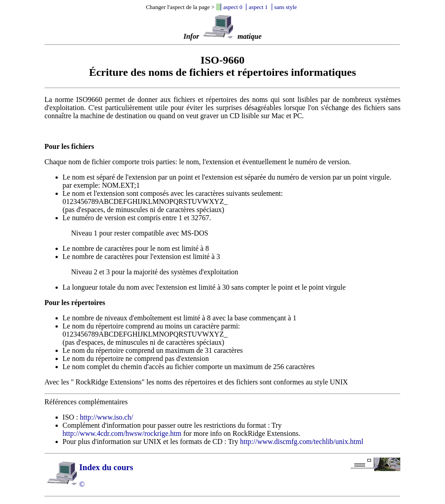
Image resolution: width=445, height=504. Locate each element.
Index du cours (107, 467)
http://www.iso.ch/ (107, 417)
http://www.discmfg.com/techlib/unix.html (302, 442)
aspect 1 (258, 7)
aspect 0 (233, 7)
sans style (286, 7)
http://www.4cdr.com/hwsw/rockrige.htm (122, 433)
